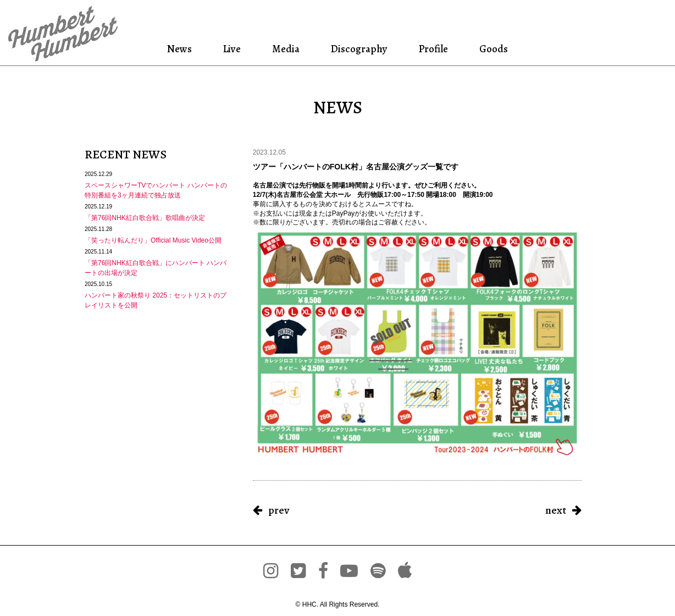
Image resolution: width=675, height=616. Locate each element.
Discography (358, 49)
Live (232, 49)
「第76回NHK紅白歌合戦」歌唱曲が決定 (145, 218)
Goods (492, 49)
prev (279, 510)
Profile (433, 49)
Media (285, 49)
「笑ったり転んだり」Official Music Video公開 (153, 240)
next (556, 510)
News (181, 49)
